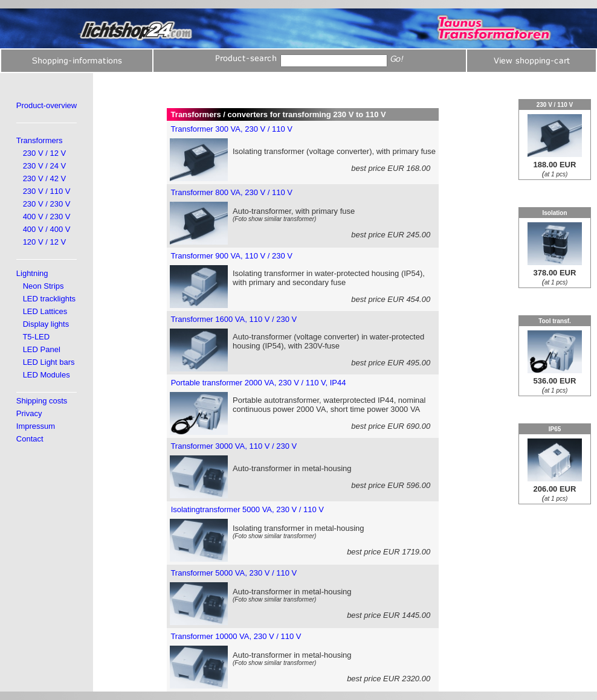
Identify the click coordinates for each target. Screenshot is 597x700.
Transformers (40, 140)
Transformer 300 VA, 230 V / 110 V (231, 129)
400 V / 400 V (47, 229)
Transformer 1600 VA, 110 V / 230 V (234, 319)
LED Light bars (49, 362)
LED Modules (47, 375)
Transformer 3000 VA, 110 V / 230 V (234, 446)
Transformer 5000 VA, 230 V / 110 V (234, 573)
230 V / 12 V (45, 153)
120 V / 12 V (45, 242)
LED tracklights (49, 299)
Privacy (29, 413)
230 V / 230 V (47, 204)
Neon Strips (44, 286)
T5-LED (36, 337)
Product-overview (47, 105)
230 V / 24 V (45, 166)
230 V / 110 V (47, 191)
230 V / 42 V (45, 178)
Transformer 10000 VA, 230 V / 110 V (236, 636)
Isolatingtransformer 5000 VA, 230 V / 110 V (247, 509)
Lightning (32, 273)
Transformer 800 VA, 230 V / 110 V (231, 192)
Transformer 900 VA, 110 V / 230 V (231, 256)
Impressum (36, 426)
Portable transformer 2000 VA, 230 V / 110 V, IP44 (259, 383)
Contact (30, 439)
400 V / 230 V (47, 217)
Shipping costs (42, 401)
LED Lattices (45, 311)
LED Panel (42, 349)
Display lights (46, 324)
